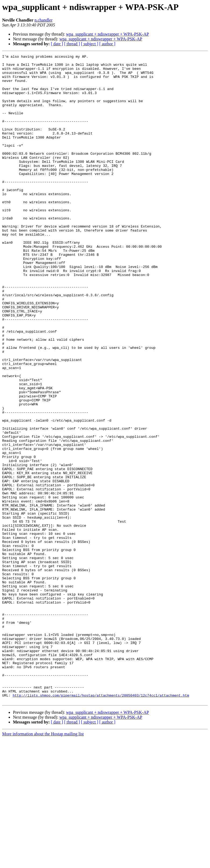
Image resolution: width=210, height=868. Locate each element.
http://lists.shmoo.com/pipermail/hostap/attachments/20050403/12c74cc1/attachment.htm (101, 824)
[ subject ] (90, 44)
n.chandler (43, 20)
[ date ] (57, 44)
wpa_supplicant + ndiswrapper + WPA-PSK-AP (107, 34)
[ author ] (107, 44)
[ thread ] (72, 44)
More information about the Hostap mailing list (43, 863)
